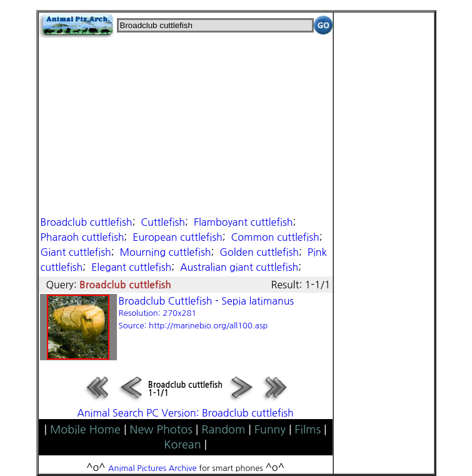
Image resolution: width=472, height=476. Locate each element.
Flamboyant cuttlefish (244, 222)
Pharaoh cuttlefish (83, 237)
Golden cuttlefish (259, 252)
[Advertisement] (186, 125)
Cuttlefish (163, 222)
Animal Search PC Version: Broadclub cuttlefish (185, 413)
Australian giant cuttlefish (239, 267)
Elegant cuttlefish (131, 267)
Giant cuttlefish (76, 252)
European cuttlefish (178, 237)
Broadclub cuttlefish (87, 222)
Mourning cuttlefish (165, 252)
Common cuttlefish (275, 237)
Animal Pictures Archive (153, 468)
